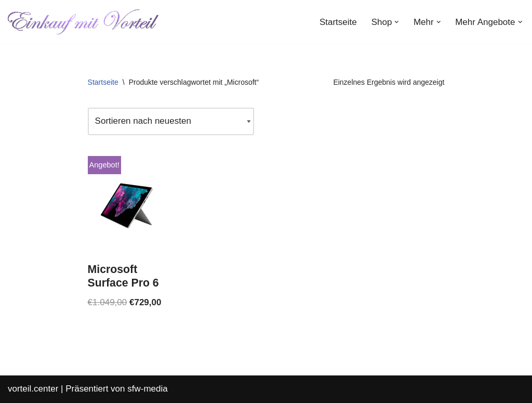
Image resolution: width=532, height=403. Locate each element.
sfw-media (147, 389)
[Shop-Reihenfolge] (171, 121)
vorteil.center (33, 389)
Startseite (338, 22)
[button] (397, 22)
